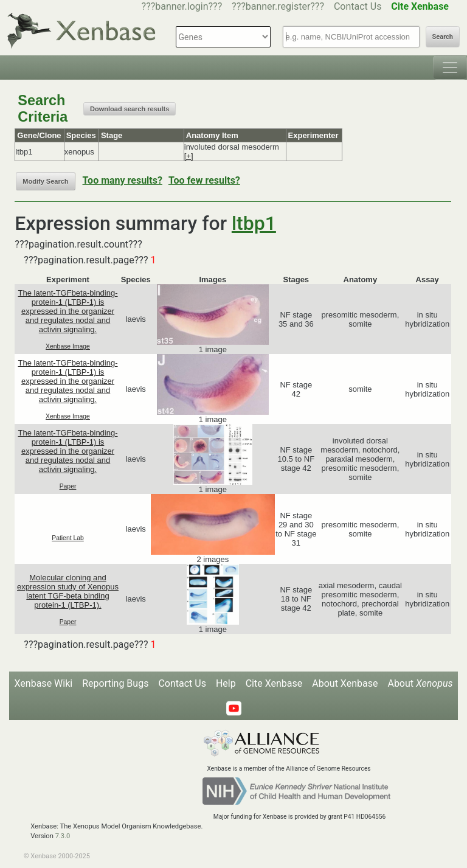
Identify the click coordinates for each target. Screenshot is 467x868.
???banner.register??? (278, 6)
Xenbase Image (68, 346)
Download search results (130, 109)
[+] (189, 156)
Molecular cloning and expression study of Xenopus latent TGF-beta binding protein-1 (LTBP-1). (68, 591)
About (420, 683)
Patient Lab (68, 538)
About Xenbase (345, 683)
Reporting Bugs (115, 683)
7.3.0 (63, 836)
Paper (68, 486)
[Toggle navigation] (450, 68)
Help (226, 683)
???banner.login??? (182, 6)
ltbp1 (254, 223)
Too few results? (204, 180)
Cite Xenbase (274, 683)
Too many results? (123, 180)
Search (443, 37)
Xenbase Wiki (44, 683)
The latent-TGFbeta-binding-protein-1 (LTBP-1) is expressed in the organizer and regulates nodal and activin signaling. (68, 311)
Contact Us (358, 6)
